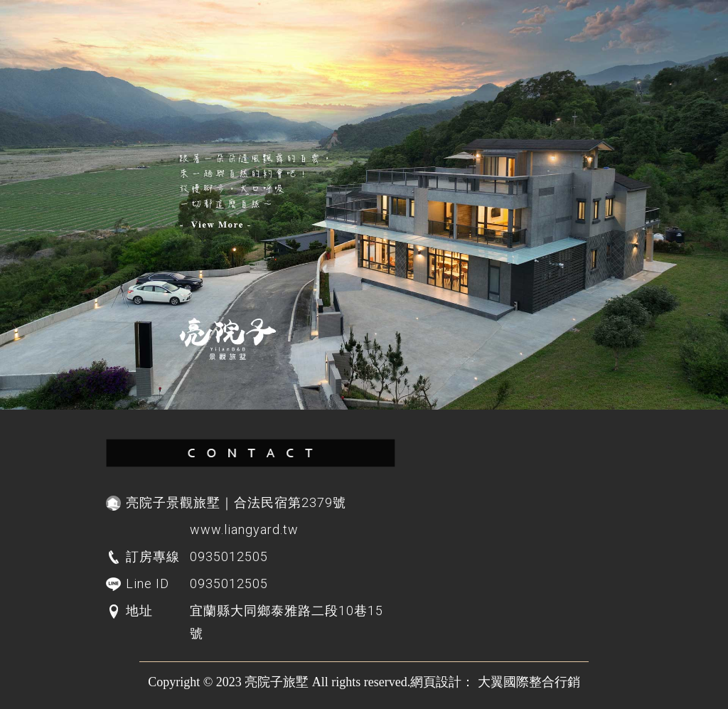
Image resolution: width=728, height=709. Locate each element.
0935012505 (229, 583)
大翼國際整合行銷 (529, 682)
